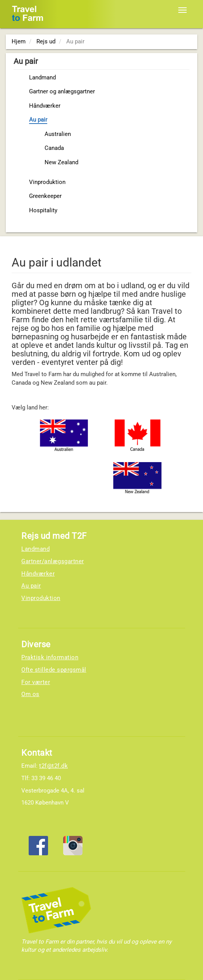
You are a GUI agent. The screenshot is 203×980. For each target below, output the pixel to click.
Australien (58, 134)
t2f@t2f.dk (53, 766)
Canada (54, 148)
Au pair (38, 120)
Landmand (42, 77)
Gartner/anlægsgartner (53, 561)
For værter (36, 682)
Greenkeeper (45, 196)
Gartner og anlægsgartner (62, 91)
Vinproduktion (47, 182)
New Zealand (61, 162)
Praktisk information (50, 657)
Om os (30, 694)
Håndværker (45, 106)
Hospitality (43, 210)
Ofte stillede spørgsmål (54, 670)
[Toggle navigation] (182, 10)
